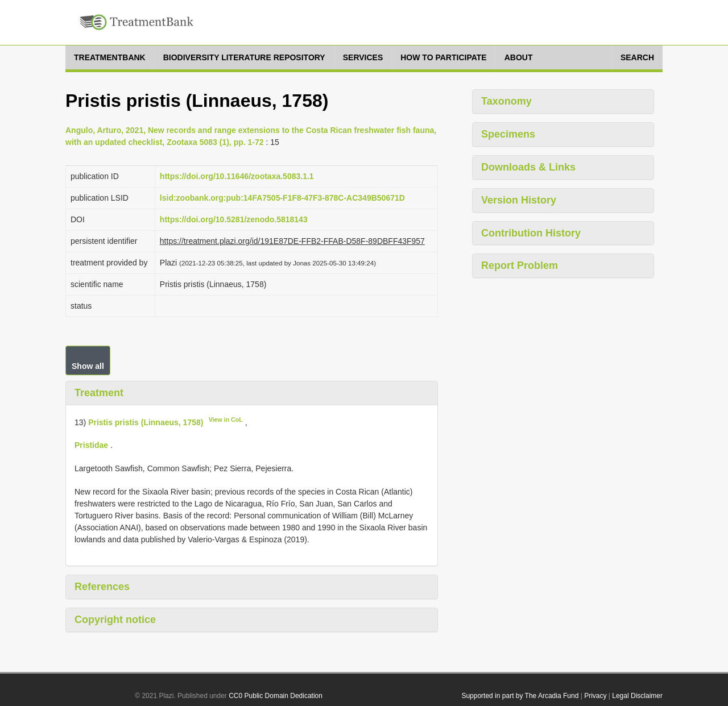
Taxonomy (506, 101)
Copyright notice (115, 620)
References (102, 587)
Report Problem (520, 265)
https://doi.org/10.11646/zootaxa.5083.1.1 (237, 176)
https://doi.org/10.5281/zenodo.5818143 (234, 219)
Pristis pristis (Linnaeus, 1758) (146, 422)
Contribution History (531, 233)
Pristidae (91, 445)
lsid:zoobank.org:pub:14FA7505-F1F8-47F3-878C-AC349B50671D (282, 198)
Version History (519, 200)
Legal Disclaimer (637, 696)
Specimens (508, 134)
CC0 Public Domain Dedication (276, 696)
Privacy (595, 696)
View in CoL (226, 420)
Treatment (99, 393)
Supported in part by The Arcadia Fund (520, 696)
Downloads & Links (528, 167)
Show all (88, 366)
